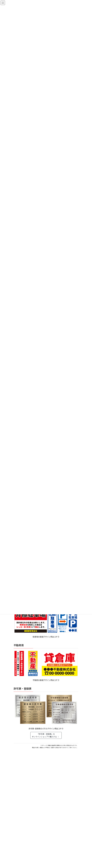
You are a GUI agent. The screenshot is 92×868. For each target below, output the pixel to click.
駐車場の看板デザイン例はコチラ (46, 637)
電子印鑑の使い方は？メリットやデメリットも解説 (34, 781)
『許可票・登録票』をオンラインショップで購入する (46, 735)
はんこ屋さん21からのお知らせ (34, 769)
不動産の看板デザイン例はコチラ (46, 680)
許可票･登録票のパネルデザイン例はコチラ (46, 729)
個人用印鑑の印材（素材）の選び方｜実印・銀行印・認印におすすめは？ (43, 771)
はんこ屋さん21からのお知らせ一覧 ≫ (62, 798)
